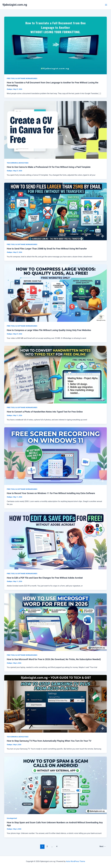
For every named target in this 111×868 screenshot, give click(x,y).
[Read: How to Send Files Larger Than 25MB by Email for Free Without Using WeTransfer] (56, 211)
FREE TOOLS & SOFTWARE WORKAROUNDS (22, 78)
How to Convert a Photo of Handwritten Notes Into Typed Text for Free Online (45, 412)
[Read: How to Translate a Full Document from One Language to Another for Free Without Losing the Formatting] (56, 45)
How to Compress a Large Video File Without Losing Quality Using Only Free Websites (49, 330)
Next (103, 846)
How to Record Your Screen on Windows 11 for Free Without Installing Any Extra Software (51, 493)
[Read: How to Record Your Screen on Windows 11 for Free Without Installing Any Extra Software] (56, 456)
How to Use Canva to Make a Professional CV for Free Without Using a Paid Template (49, 167)
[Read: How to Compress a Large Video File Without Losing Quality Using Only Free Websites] (56, 293)
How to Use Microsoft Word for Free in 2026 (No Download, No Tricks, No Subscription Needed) (54, 659)
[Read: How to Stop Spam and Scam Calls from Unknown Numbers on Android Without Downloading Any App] (56, 785)
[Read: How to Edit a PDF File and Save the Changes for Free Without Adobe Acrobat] (56, 540)
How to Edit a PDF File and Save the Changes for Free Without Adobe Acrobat (45, 578)
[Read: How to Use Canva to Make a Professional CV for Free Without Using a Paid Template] (56, 130)
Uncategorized (12, 818)
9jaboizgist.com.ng (15, 5)
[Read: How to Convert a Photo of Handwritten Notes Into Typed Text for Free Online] (56, 374)
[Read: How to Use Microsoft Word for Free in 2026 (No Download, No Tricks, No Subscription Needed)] (56, 622)
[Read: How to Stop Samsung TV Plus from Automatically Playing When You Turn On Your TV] (56, 704)
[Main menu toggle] (106, 5)
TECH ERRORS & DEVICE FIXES (18, 163)
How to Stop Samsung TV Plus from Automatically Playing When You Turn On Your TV (49, 741)
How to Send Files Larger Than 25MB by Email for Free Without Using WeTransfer (47, 249)
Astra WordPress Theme (76, 861)
